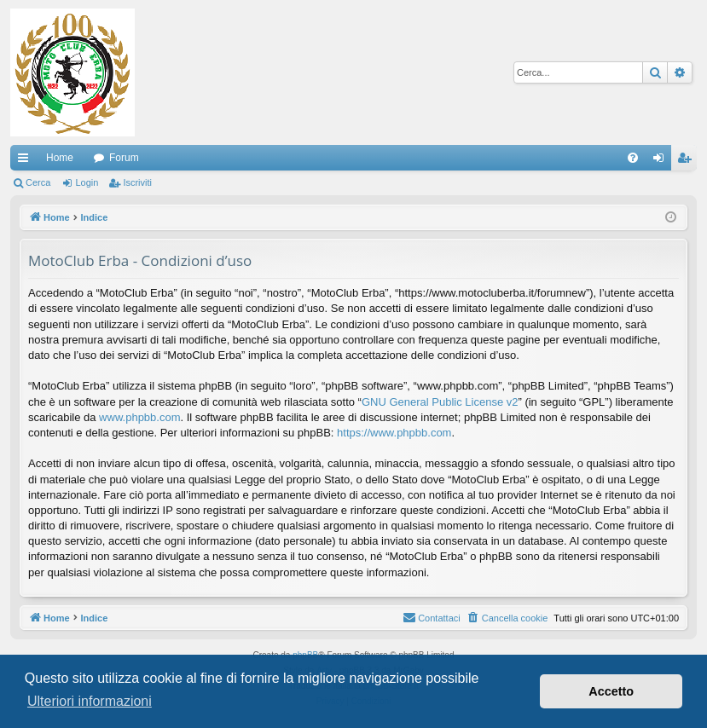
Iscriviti (137, 182)
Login (87, 182)
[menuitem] (633, 158)
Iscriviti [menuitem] (688, 161)
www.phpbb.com (139, 417)
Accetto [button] (611, 691)
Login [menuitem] (662, 161)
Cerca (38, 182)
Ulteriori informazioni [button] (90, 701)
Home (60, 158)
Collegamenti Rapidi (26, 161)
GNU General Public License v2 (440, 402)
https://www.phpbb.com (394, 433)
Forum (124, 158)
